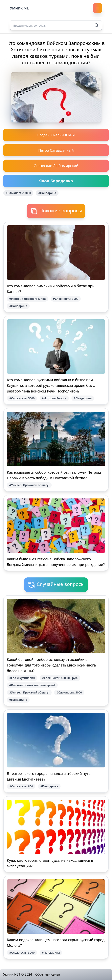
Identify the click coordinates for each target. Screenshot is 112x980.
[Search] (97, 25)
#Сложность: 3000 (18, 193)
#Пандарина (47, 193)
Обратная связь (48, 974)
